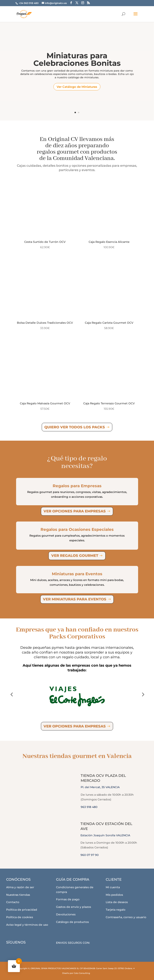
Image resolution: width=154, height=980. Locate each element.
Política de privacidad (22, 910)
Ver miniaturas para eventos (75, 599)
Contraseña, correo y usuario (126, 917)
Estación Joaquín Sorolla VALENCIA (105, 835)
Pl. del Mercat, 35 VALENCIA (100, 787)
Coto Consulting (82, 973)
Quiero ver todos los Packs (75, 427)
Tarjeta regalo (116, 910)
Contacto (13, 902)
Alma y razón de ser (20, 887)
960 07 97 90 (90, 855)
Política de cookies (20, 917)
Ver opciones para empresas (75, 511)
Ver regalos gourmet (75, 556)
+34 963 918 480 (29, 3)
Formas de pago (68, 899)
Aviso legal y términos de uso (27, 925)
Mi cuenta (113, 887)
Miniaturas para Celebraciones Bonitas (77, 61)
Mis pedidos (114, 895)
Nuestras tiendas (18, 895)
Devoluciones (66, 914)
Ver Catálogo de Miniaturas (77, 88)
